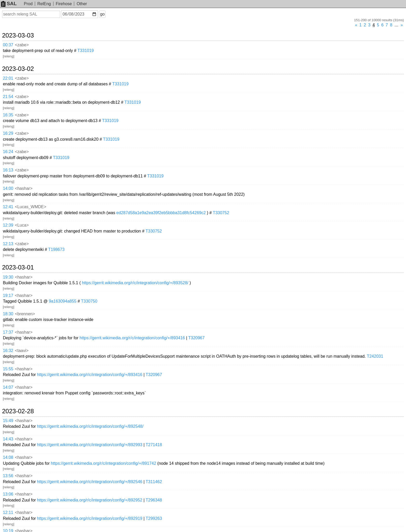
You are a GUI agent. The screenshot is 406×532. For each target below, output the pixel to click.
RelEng (44, 4)
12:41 (8, 207)
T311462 (154, 482)
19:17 (8, 295)
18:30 (8, 314)
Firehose (64, 4)
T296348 (154, 500)
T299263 (154, 518)
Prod (28, 4)
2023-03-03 (18, 35)
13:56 (8, 476)
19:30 (8, 277)
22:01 (8, 78)
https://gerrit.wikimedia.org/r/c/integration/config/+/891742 (103, 463)
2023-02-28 (18, 411)
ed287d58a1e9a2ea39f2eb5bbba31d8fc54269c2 (161, 213)
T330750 (89, 301)
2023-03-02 (18, 69)
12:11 (8, 512)
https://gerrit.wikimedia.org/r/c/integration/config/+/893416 (132, 338)
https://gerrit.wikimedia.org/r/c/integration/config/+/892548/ (90, 426)
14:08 (8, 457)
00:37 (8, 45)
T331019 (86, 51)
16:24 (8, 152)
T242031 (375, 356)
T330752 (221, 213)
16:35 (8, 115)
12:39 (8, 225)
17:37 (8, 332)
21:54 (8, 97)
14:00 (8, 188)
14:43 (8, 439)
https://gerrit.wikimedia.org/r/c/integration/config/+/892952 (90, 500)
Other (82, 4)
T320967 (196, 338)
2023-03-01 (18, 267)
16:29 (8, 133)
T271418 (154, 445)
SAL (9, 3)
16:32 (8, 351)
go (102, 14)
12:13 (8, 244)
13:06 (8, 494)
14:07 (8, 387)
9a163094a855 (63, 301)
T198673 (56, 249)
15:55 (8, 369)
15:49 (8, 421)
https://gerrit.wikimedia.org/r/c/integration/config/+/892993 (90, 445)
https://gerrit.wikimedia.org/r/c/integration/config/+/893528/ (135, 283)
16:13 (8, 170)
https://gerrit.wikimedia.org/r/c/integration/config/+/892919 (90, 518)
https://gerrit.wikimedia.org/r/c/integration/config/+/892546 (90, 482)
